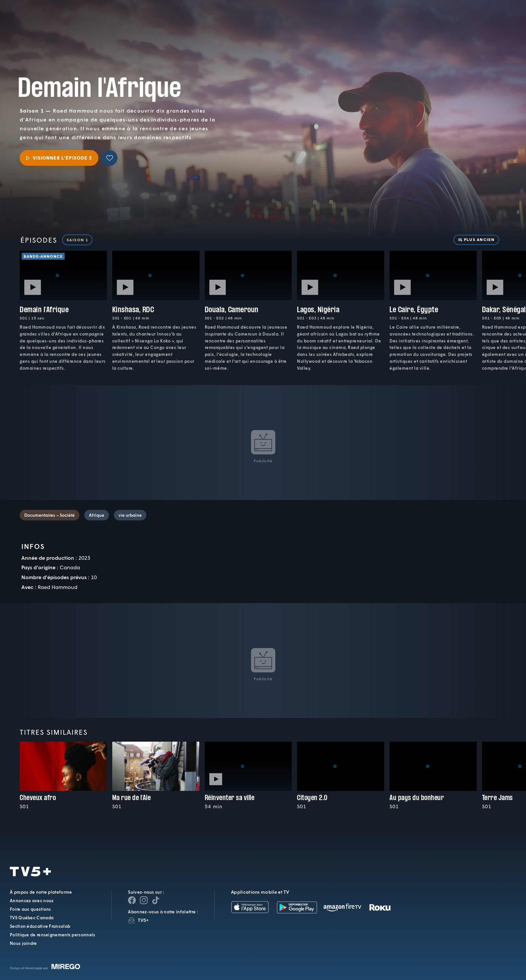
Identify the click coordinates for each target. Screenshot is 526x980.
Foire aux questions (31, 909)
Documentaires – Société (50, 515)
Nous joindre (23, 943)
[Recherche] (498, 22)
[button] (409, 22)
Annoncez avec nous (32, 901)
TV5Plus (50, 18)
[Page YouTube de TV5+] (156, 900)
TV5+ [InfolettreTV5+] (143, 920)
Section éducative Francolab (40, 926)
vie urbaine (130, 515)
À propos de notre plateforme (41, 892)
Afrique (97, 515)
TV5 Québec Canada (32, 918)
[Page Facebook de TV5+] (132, 900)
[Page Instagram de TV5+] (144, 900)
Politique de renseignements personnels (53, 935)
